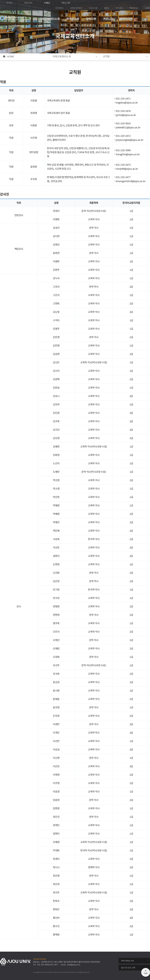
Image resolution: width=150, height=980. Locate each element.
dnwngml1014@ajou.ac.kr (131, 181)
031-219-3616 (123, 124)
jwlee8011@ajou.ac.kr (128, 128)
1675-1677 (54, 965)
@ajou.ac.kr (133, 155)
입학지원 (91, 19)
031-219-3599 (123, 151)
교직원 (106, 57)
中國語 (47, 3)
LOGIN (147, 8)
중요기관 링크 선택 (128, 968)
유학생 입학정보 (76, 8)
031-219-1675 (123, 165)
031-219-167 (122, 111)
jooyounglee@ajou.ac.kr (129, 140)
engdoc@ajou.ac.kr (127, 103)
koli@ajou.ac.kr (74, 965)
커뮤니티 (108, 19)
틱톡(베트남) (134, 8)
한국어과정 (73, 19)
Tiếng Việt (66, 3)
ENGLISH (28, 3)
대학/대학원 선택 (127, 961)
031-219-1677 (123, 177)
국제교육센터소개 (50, 19)
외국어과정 (126, 19)
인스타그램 (93, 8)
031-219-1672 (123, 136)
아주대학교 (59, 8)
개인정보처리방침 (40, 959)
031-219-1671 (123, 99)
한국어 (10, 3)
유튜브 (106, 8)
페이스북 (119, 8)
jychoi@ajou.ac (124, 115)
